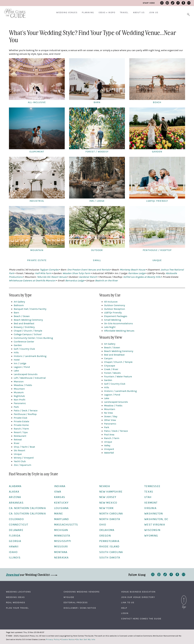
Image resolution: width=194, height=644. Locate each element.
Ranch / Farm (21, 429)
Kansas (60, 497)
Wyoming (151, 536)
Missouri (61, 547)
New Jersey (108, 497)
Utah (148, 497)
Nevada (105, 486)
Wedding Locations (18, 592)
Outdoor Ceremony (115, 305)
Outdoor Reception (115, 309)
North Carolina (111, 514)
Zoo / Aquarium (23, 465)
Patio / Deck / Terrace (26, 411)
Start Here (149, 3)
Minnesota (62, 536)
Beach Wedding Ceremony (28, 320)
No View (109, 413)
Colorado (16, 519)
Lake (16, 371)
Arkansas (16, 503)
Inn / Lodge (20, 363)
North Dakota (110, 519)
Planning (88, 13)
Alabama (15, 486)
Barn (16, 313)
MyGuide (69, 597)
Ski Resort (19, 450)
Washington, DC (156, 519)
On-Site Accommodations (118, 324)
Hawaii (14, 547)
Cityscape (110, 366)
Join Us (154, 13)
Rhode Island (109, 547)
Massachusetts (66, 525)
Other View (110, 420)
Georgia (15, 541)
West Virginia (155, 525)
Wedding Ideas (15, 597)
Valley (107, 446)
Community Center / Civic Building (33, 338)
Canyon (108, 358)
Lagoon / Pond (22, 367)
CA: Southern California (27, 514)
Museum (19, 392)
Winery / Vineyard (24, 458)
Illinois (15, 558)
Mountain (19, 389)
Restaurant (20, 436)
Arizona (15, 497)
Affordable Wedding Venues (119, 331)
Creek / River (111, 369)
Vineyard (109, 449)
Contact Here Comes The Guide (141, 619)
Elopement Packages (116, 316)
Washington (154, 514)
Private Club (20, 418)
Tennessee (152, 486)
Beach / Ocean (22, 316)
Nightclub (19, 396)
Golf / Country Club (24, 349)
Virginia (150, 508)
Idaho (13, 552)
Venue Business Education (138, 592)
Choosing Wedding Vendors (82, 592)
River (17, 443)
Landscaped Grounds (26, 374)
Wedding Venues (67, 13)
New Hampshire (111, 492)
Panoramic (20, 403)
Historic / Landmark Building (30, 356)
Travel (124, 13)
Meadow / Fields (23, 385)
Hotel (17, 360)
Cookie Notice (68, 640)
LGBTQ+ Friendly (113, 313)
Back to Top (184, 597)
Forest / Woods (112, 373)
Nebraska (61, 558)
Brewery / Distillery (24, 327)
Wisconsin (152, 530)
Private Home (21, 425)
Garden (18, 345)
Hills (16, 353)
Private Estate (21, 421)
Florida (15, 536)
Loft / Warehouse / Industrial (30, 378)
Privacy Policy (53, 640)
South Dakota (110, 558)
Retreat (18, 440)
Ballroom (19, 305)
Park (16, 407)
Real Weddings (16, 603)
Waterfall (109, 453)
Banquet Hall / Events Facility (30, 309)
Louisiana (61, 508)
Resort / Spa (21, 432)
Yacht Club (20, 461)
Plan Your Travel (17, 608)
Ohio (103, 525)
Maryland (62, 519)
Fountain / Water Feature (118, 377)
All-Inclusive (111, 302)
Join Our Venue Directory (138, 597)
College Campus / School (28, 334)
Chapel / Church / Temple (28, 331)
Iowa (58, 492)
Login (125, 613)
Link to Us (128, 603)
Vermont (151, 503)
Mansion (19, 382)
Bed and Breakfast (24, 324)
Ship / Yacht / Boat (24, 447)
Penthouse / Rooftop (25, 414)
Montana (61, 552)
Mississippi (63, 541)
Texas (149, 492)
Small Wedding (113, 320)
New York (107, 508)
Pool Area (109, 435)
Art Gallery (19, 302)
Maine (59, 514)
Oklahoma (107, 530)
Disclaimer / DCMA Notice (80, 608)
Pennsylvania (109, 541)
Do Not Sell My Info (86, 640)
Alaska (14, 492)
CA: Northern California (27, 508)
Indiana (60, 486)
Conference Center (24, 342)
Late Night (110, 327)
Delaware (16, 530)
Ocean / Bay (111, 416)
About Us (139, 13)
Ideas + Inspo (107, 13)
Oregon (105, 536)
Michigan (61, 530)
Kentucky (61, 503)
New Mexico (108, 503)
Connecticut (19, 525)
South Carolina (111, 552)
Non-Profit (20, 400)
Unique (18, 454)
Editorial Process (76, 603)
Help (124, 608)
